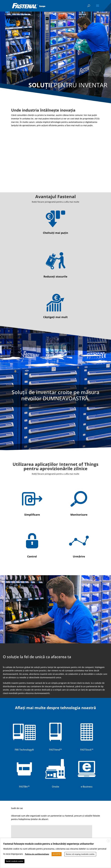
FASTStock (86, 750)
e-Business (87, 787)
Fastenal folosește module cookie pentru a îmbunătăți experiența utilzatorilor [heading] (49, 844)
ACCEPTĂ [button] (57, 854)
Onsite (55, 787)
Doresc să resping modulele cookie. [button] (80, 854)
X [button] (108, 841)
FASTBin (23, 787)
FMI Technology (23, 750)
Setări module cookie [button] (15, 861)
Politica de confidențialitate (37, 854)
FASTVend (55, 750)
